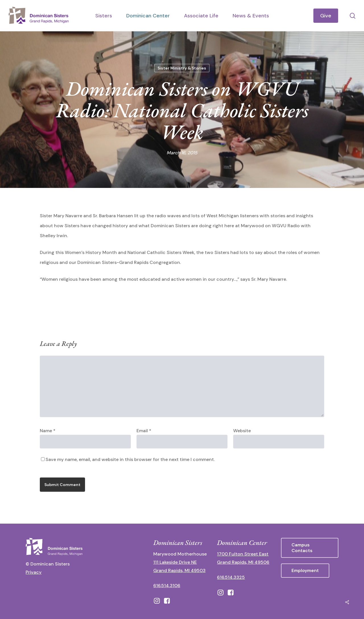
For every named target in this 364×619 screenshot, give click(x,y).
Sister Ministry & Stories (182, 68)
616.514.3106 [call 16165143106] (167, 586)
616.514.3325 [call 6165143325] (231, 577)
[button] (310, 548)
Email (144, 431)
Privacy (34, 572)
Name (48, 431)
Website (242, 431)
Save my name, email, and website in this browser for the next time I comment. (130, 459)
